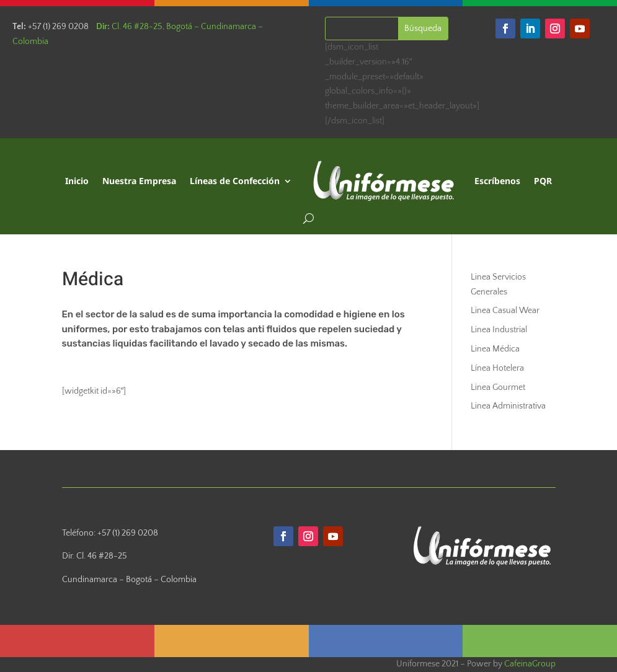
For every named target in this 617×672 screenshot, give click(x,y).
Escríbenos (497, 181)
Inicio (77, 181)
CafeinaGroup (530, 664)
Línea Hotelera (497, 368)
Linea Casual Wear (505, 311)
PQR (543, 181)
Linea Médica (495, 349)
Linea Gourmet (498, 387)
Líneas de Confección (235, 181)
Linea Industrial (499, 330)
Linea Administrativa (508, 406)
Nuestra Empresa (139, 181)
